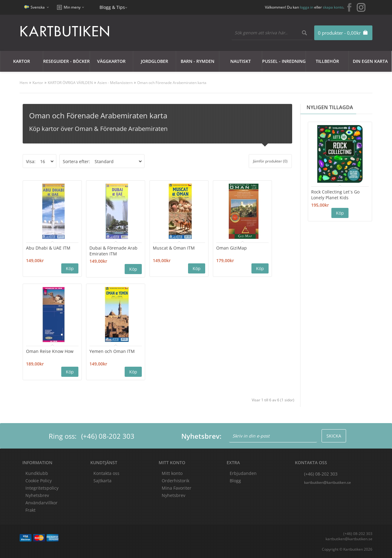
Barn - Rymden (198, 61)
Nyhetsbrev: (201, 436)
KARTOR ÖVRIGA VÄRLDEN (70, 83)
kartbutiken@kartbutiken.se (328, 482)
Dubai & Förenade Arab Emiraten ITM (113, 251)
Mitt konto (172, 473)
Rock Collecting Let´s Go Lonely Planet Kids (335, 195)
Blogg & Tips (112, 7)
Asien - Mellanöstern (115, 83)
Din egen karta (370, 61)
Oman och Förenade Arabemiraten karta (172, 83)
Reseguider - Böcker (66, 61)
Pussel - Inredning (284, 61)
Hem (24, 83)
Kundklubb (37, 473)
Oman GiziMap (232, 248)
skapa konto (333, 7)
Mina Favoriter (177, 488)
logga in (307, 7)
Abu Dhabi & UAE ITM (48, 248)
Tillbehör (327, 61)
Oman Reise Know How (50, 351)
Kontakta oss (106, 473)
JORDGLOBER (155, 61)
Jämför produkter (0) (270, 161)
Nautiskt (241, 61)
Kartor (22, 61)
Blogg (235, 481)
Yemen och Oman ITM (112, 351)
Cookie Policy (39, 481)
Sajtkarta (102, 481)
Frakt (30, 510)
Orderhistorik (175, 481)
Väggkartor (111, 61)
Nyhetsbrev (173, 495)
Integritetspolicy (42, 488)
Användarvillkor (41, 503)
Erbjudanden (243, 473)
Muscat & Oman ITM (174, 248)
